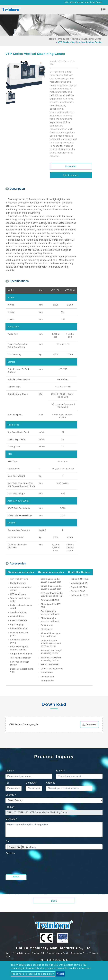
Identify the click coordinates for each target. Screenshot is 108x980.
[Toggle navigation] (103, 10)
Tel (7, 783)
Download (71, 166)
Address (51, 783)
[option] (26, 75)
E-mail (61, 771)
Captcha (10, 853)
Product (10, 807)
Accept (60, 974)
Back (54, 901)
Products (64, 39)
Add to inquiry (71, 175)
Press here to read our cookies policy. (33, 974)
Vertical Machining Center (87, 39)
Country (11, 795)
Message (11, 819)
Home (52, 39)
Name (10, 771)
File (8, 841)
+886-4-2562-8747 (57, 960)
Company (31, 783)
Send (16, 877)
